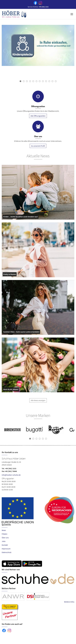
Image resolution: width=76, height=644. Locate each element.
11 (52, 81)
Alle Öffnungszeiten (38, 116)
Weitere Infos (69, 602)
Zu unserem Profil (38, 146)
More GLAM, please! (11, 390)
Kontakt (5, 545)
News (4, 530)
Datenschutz (7, 552)
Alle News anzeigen (38, 402)
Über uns (5, 538)
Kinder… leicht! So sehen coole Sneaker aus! (21, 217)
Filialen (5, 534)
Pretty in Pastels (10, 275)
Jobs (4, 541)
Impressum (6, 549)
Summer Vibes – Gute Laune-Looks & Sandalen (21, 332)
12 (56, 81)
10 (49, 81)
